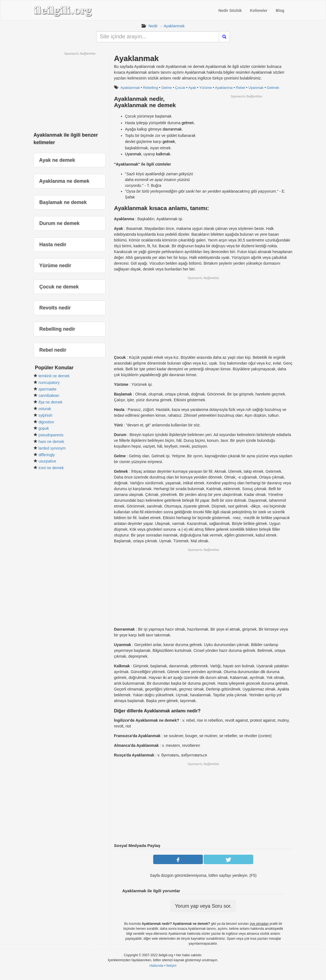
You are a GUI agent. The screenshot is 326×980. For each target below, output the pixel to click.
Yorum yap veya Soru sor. (203, 906)
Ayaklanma (224, 88)
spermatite (47, 389)
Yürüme (206, 88)
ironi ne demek (51, 468)
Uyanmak (256, 88)
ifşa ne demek (50, 402)
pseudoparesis (51, 435)
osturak (45, 409)
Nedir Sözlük (230, 10)
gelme (187, 123)
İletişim (172, 966)
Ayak (192, 88)
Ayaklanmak (174, 26)
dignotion (46, 422)
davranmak (172, 129)
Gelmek (273, 88)
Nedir (153, 26)
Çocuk (180, 88)
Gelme (166, 88)
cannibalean (49, 395)
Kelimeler (259, 10)
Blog (280, 10)
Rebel (241, 88)
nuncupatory (49, 383)
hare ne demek (51, 442)
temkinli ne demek (54, 376)
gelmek (169, 142)
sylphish (45, 415)
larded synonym (52, 448)
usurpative (47, 461)
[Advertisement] (246, 137)
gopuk (44, 428)
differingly (47, 455)
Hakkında (156, 966)
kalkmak (163, 154)
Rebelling (150, 88)
